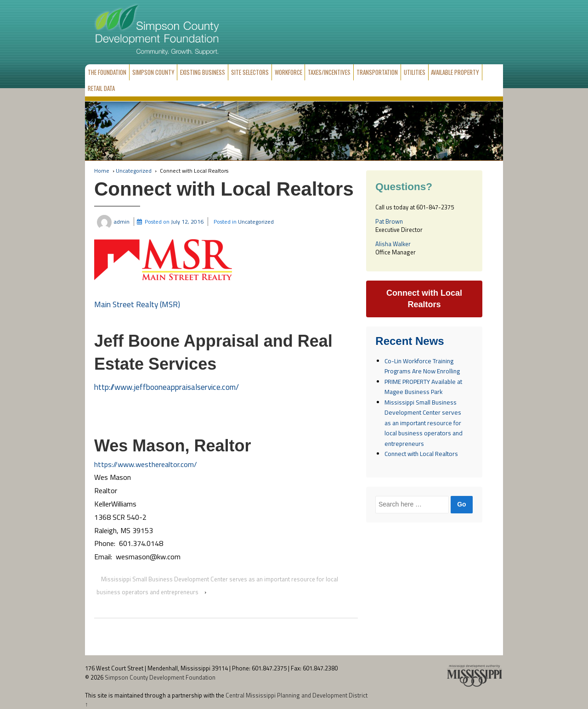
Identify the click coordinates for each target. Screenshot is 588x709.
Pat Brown (389, 221)
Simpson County (153, 72)
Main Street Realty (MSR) (137, 304)
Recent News (410, 341)
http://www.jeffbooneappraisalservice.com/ (167, 387)
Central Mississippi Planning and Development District (297, 695)
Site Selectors (250, 72)
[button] (163, 260)
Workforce (288, 72)
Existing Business (203, 72)
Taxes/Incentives (329, 72)
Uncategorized (134, 171)
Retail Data (101, 88)
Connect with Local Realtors (421, 454)
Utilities (415, 72)
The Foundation (107, 72)
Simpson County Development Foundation (159, 677)
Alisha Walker (393, 244)
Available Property (455, 72)
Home (102, 171)
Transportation (377, 72)
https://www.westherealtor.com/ (146, 464)
